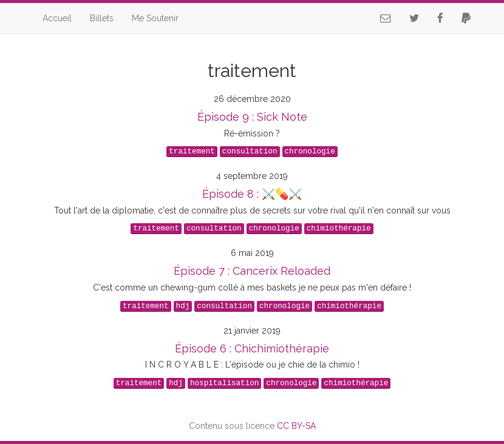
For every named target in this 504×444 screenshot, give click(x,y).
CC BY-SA (296, 426)
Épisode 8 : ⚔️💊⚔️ (252, 194)
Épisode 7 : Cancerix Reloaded (252, 271)
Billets (102, 18)
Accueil (57, 18)
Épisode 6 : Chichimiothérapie (252, 348)
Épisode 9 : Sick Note (252, 117)
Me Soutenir (155, 18)
